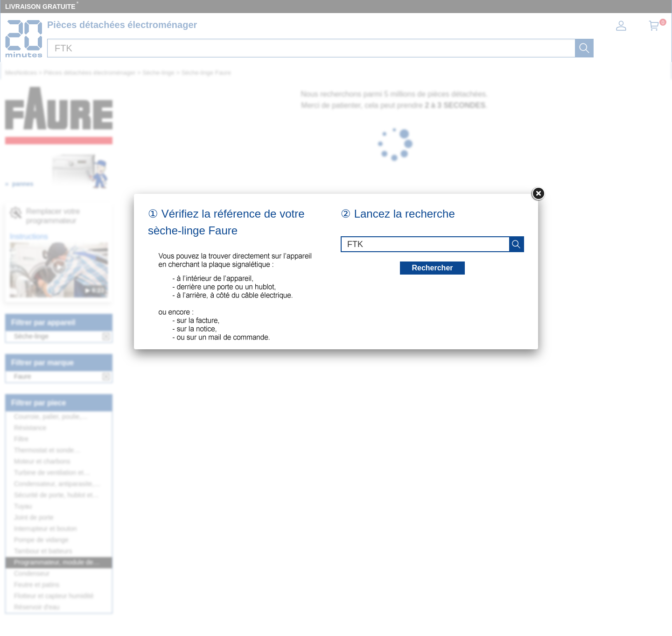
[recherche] (516, 244)
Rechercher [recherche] (432, 268)
